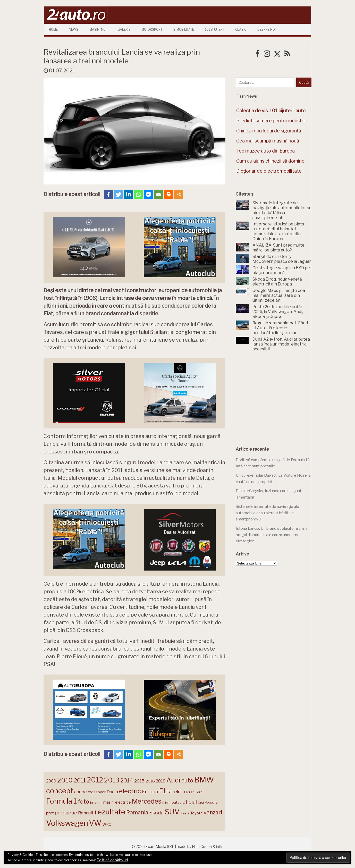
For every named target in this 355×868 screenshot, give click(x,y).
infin (220, 846)
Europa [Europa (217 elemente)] (150, 792)
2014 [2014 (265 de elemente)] (127, 780)
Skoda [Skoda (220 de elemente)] (157, 813)
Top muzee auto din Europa (265, 151)
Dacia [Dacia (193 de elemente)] (112, 792)
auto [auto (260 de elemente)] (187, 780)
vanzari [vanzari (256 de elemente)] (213, 812)
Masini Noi (98, 30)
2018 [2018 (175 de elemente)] (161, 781)
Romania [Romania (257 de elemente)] (137, 812)
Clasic (241, 30)
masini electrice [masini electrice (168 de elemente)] (117, 802)
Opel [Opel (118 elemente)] (201, 803)
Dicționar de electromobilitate (269, 171)
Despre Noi (267, 30)
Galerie (124, 30)
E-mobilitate (184, 30)
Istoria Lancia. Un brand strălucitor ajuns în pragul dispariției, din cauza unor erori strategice (272, 535)
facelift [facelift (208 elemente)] (175, 791)
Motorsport (152, 30)
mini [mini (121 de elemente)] (165, 803)
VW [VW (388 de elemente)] (95, 823)
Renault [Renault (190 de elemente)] (86, 813)
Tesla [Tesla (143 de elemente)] (185, 813)
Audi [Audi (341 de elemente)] (173, 780)
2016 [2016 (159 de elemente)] (150, 781)
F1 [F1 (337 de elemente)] (163, 791)
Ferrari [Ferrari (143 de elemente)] (189, 792)
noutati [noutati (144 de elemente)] (175, 802)
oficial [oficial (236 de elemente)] (190, 802)
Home (53, 30)
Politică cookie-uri (112, 860)
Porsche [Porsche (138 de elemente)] (211, 802)
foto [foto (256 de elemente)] (83, 802)
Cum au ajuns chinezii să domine (270, 161)
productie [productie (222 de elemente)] (66, 813)
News (74, 30)
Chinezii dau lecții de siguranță (269, 131)
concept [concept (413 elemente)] (60, 791)
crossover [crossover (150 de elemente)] (97, 792)
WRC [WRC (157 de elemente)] (107, 824)
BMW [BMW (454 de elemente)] (204, 780)
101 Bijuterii (215, 30)
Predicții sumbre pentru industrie (272, 121)
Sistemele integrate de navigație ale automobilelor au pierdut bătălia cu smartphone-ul (267, 513)
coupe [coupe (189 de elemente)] (81, 792)
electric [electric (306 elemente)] (130, 791)
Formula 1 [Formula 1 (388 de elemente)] (61, 801)
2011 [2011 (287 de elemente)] (80, 780)
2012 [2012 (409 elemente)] (95, 780)
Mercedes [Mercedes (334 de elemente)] (147, 801)
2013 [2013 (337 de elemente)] (112, 780)
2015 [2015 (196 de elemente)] (139, 781)
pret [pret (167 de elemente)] (50, 813)
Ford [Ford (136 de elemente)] (199, 792)
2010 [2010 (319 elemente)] (65, 780)
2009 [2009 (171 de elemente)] (51, 781)
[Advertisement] (274, 399)
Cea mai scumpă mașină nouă (268, 141)
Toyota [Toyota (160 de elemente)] (196, 813)
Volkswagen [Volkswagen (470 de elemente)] (67, 823)
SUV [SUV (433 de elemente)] (172, 812)
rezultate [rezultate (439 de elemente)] (110, 812)
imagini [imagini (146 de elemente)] (96, 802)
